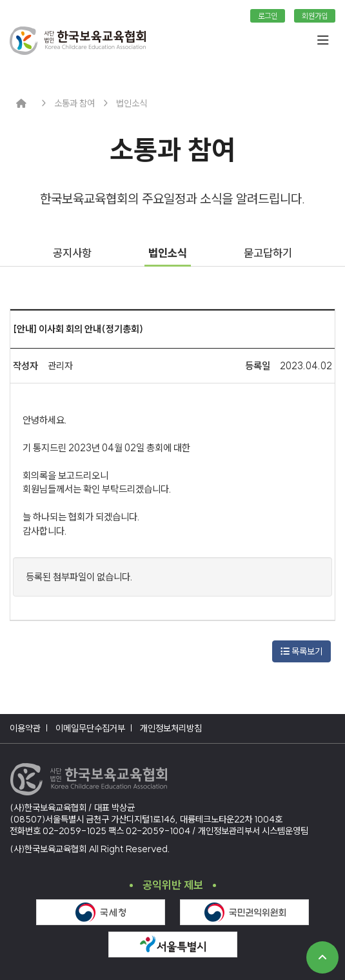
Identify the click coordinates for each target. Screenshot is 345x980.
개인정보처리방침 (171, 728)
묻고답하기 (268, 253)
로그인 (268, 16)
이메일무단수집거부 (90, 728)
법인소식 (168, 253)
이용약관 (25, 728)
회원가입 (315, 16)
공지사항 (72, 253)
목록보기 (301, 651)
